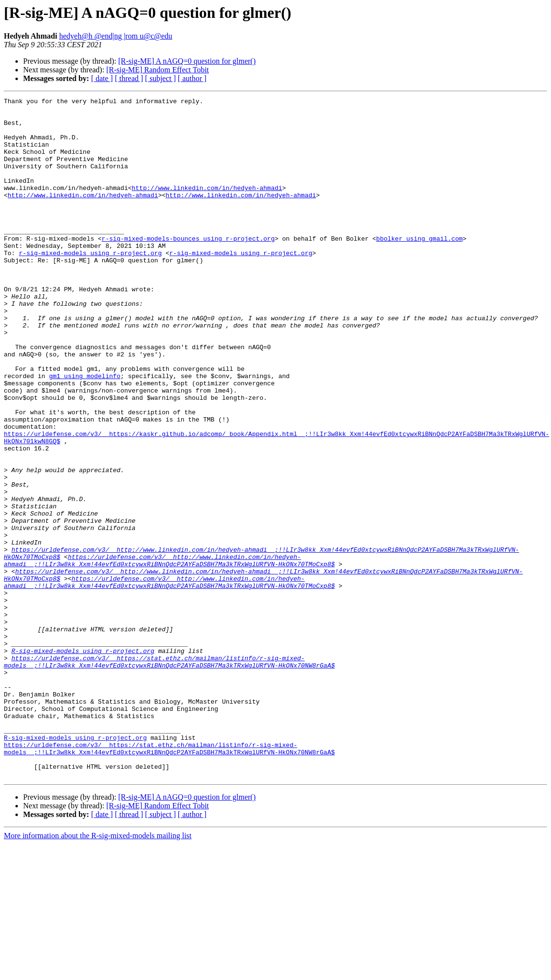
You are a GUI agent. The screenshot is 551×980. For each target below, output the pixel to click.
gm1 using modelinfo (85, 432)
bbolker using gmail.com (419, 267)
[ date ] (102, 78)
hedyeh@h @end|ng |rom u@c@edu (116, 36)
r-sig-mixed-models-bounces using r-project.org (188, 267)
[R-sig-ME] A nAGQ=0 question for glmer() (187, 61)
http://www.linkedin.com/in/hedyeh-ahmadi (207, 206)
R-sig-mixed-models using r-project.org (83, 762)
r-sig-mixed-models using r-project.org (90, 285)
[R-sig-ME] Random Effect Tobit (157, 70)
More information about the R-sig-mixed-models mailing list (98, 972)
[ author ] (192, 78)
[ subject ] (161, 78)
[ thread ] (129, 78)
